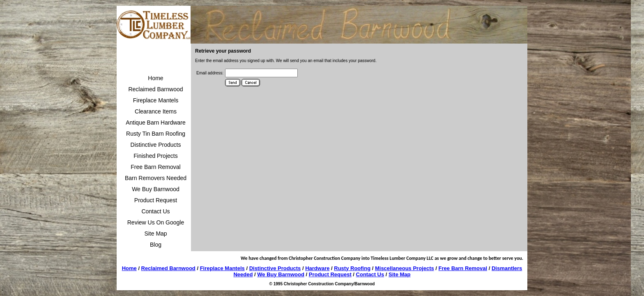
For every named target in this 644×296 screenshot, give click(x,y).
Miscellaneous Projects (405, 268)
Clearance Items (156, 111)
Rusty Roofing (352, 268)
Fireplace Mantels (156, 100)
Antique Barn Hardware (156, 123)
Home (155, 78)
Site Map (155, 234)
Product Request (156, 200)
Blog (156, 245)
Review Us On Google (156, 222)
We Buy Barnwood (156, 189)
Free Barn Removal (155, 167)
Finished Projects (155, 156)
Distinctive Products (156, 145)
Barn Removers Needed (156, 178)
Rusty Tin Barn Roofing (156, 134)
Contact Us (155, 211)
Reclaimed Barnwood (155, 89)
